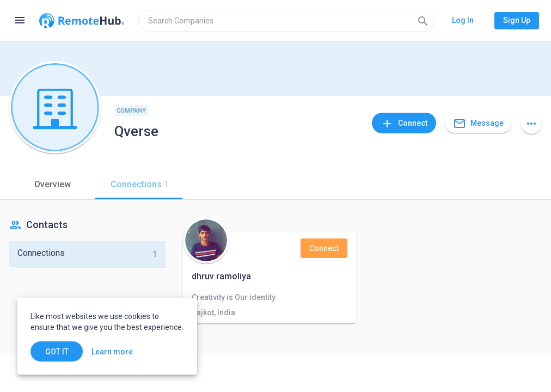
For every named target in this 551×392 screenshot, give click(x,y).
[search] (286, 21)
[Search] (423, 21)
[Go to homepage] (82, 21)
